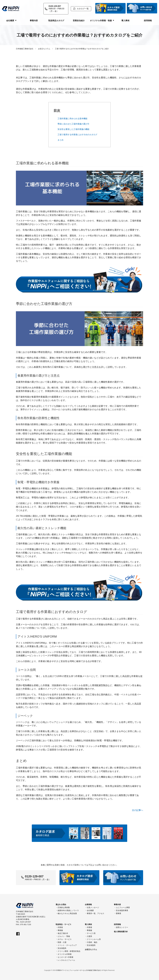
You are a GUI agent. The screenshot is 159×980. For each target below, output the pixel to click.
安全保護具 (62, 948)
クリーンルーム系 (94, 939)
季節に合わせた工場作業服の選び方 (73, 124)
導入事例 (125, 21)
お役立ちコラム (91, 949)
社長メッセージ (93, 907)
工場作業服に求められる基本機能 (72, 119)
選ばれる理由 (61, 904)
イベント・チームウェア (67, 945)
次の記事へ (138, 810)
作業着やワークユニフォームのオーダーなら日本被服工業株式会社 (79, 970)
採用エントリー (122, 927)
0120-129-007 (34, 876)
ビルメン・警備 (64, 936)
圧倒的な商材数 (64, 907)
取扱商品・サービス (63, 924)
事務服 (60, 930)
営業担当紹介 (79, 21)
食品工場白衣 (63, 933)
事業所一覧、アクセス (96, 913)
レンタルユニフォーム (66, 960)
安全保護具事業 (122, 910)
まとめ (60, 140)
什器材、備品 (92, 942)
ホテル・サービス (65, 939)
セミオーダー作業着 (65, 957)
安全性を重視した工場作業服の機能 (73, 129)
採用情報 (148, 21)
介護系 (89, 936)
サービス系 (91, 933)
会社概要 (90, 910)
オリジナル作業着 (65, 954)
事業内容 (34, 21)
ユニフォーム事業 (123, 907)
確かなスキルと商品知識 (67, 913)
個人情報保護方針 (121, 932)
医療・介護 (62, 942)
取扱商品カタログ (56, 21)
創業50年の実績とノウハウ (68, 910)
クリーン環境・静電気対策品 (69, 951)
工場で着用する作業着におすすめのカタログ (77, 135)
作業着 (60, 927)
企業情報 (88, 904)
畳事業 (119, 913)
